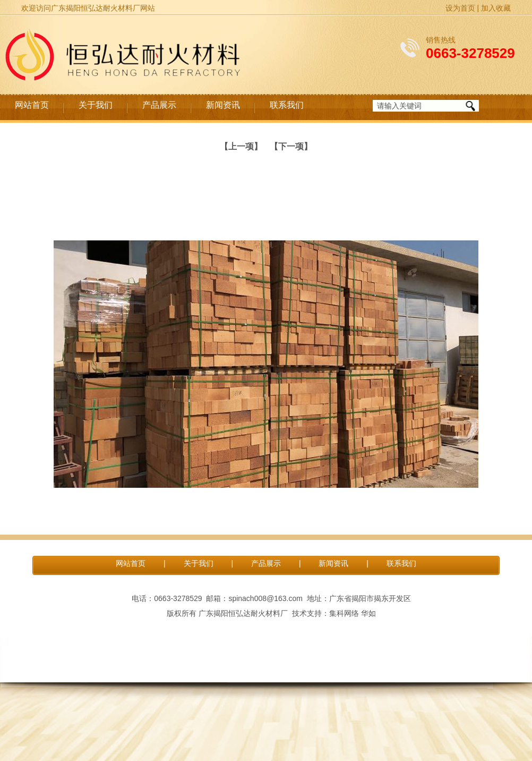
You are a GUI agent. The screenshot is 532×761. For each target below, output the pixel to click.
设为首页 (460, 8)
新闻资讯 (223, 105)
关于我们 (96, 105)
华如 (368, 613)
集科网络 (344, 613)
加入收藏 (496, 8)
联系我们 (287, 105)
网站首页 (32, 105)
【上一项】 (241, 146)
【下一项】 (291, 146)
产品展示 (159, 105)
